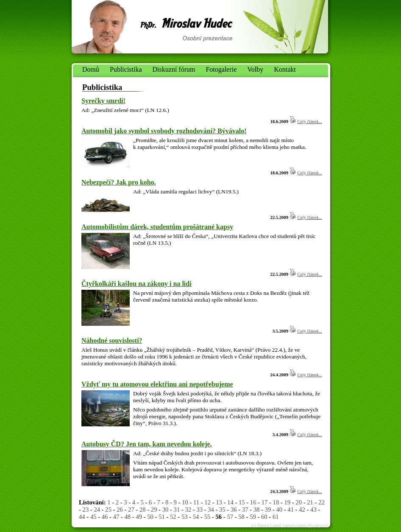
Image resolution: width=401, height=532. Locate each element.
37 (245, 510)
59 (253, 517)
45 (93, 517)
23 (86, 510)
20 (299, 502)
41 (291, 510)
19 (287, 502)
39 (268, 510)
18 (276, 502)
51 (162, 517)
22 (322, 502)
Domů (91, 69)
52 (173, 517)
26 (120, 510)
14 (230, 502)
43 (313, 510)
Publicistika (126, 69)
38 (257, 510)
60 (264, 517)
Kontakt (285, 69)
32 (188, 510)
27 (131, 510)
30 (166, 510)
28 (143, 510)
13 (219, 502)
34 (211, 510)
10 (185, 502)
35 (222, 510)
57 (230, 517)
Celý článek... (310, 122)
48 (128, 517)
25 (108, 510)
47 (116, 517)
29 (154, 510)
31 (177, 510)
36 (234, 510)
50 (150, 517)
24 (97, 510)
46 (105, 517)
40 (279, 510)
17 (265, 502)
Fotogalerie (221, 69)
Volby (255, 69)
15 (242, 502)
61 (276, 517)
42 (302, 510)
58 (241, 517)
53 (185, 517)
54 (196, 517)
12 (207, 502)
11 (196, 502)
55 (207, 517)
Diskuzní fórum (174, 69)
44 (82, 517)
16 (253, 502)
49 (139, 517)
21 (310, 502)
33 (199, 510)
